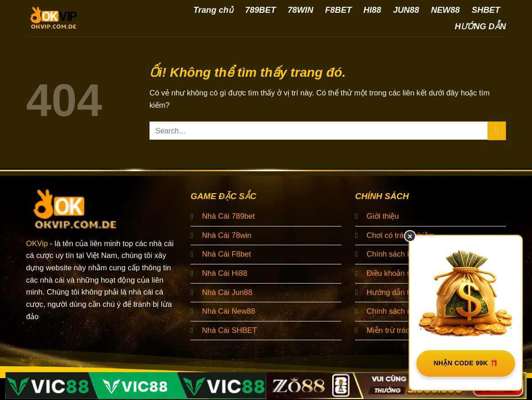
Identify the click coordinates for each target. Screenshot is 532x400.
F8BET (338, 10)
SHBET (486, 10)
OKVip (37, 244)
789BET (260, 10)
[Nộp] (497, 131)
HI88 (372, 10)
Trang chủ (213, 10)
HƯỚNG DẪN (480, 26)
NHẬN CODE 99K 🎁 (466, 363)
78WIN (300, 10)
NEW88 (445, 10)
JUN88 (406, 10)
